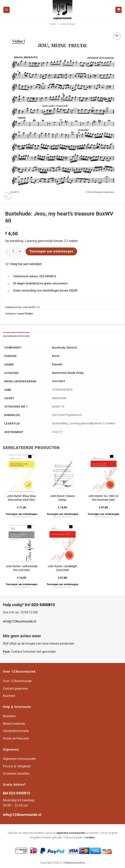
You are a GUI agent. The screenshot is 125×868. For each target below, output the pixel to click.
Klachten (9, 696)
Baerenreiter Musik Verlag (68, 373)
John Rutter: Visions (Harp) (62, 498)
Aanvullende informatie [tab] (16, 336)
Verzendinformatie (16, 731)
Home (53, 24)
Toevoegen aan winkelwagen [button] (21, 514)
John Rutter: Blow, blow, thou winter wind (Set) (22, 498)
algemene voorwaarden (71, 833)
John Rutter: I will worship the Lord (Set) (22, 568)
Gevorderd (58, 381)
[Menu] (7, 10)
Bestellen (9, 716)
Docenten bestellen (16, 774)
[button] (23, 264)
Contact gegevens (15, 688)
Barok (56, 356)
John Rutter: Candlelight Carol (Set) (62, 568)
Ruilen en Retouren (16, 738)
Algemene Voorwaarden (20, 759)
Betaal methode (14, 724)
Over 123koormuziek (17, 681)
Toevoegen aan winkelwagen (51, 251)
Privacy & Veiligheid (17, 766)
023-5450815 (43, 605)
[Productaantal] (13, 251)
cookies (90, 838)
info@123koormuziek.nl (20, 621)
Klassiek (57, 364)
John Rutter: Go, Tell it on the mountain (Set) (103, 498)
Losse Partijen (68, 24)
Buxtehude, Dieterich (65, 348)
